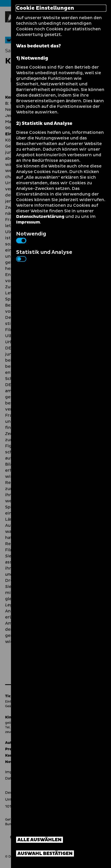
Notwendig (31, 237)
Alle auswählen (40, 840)
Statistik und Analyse (44, 255)
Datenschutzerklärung (40, 217)
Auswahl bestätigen (45, 854)
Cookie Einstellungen (45, 8)
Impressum (28, 222)
